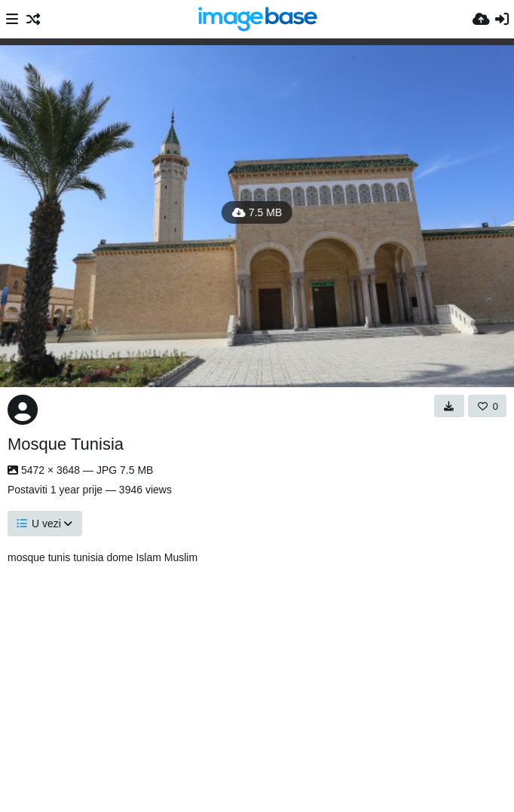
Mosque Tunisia (66, 444)
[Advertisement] (265, 684)
